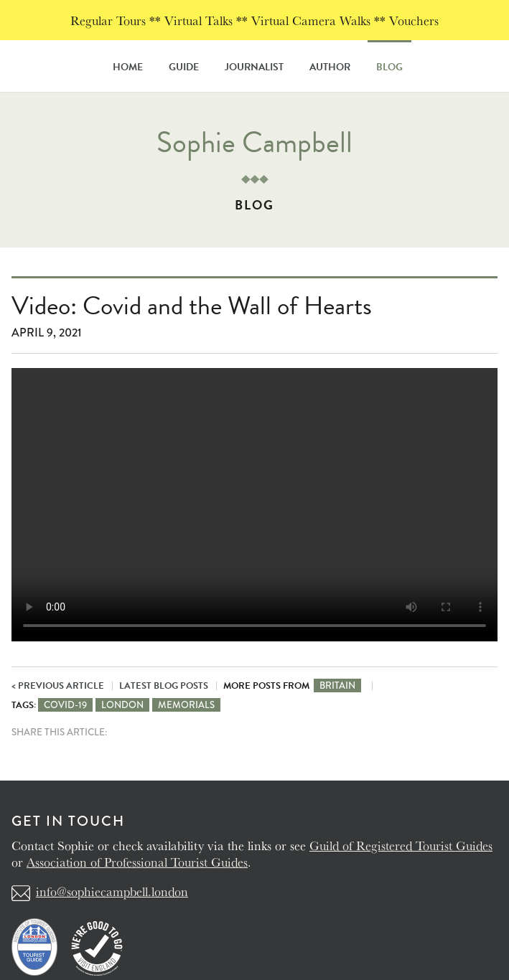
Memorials (186, 705)
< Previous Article (58, 686)
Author (330, 67)
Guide (184, 67)
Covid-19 (65, 705)
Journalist (254, 67)
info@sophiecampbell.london (112, 891)
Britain (337, 685)
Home (128, 67)
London (122, 705)
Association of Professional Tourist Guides (137, 862)
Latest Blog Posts (164, 686)
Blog (389, 67)
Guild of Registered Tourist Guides (401, 845)
